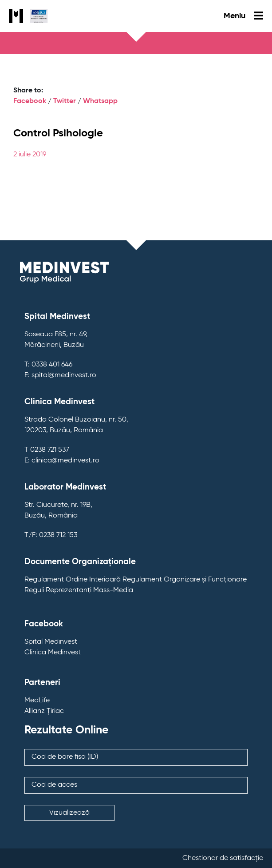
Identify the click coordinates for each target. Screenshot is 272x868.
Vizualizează (69, 813)
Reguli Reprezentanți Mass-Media (79, 590)
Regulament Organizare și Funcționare (185, 580)
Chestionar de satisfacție (223, 858)
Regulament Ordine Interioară (73, 580)
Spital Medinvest (51, 642)
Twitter (65, 101)
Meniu (243, 16)
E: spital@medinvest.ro (60, 375)
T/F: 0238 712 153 (51, 535)
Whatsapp (100, 101)
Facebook (30, 101)
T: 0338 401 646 (48, 365)
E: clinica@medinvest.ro (62, 461)
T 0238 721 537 (47, 450)
